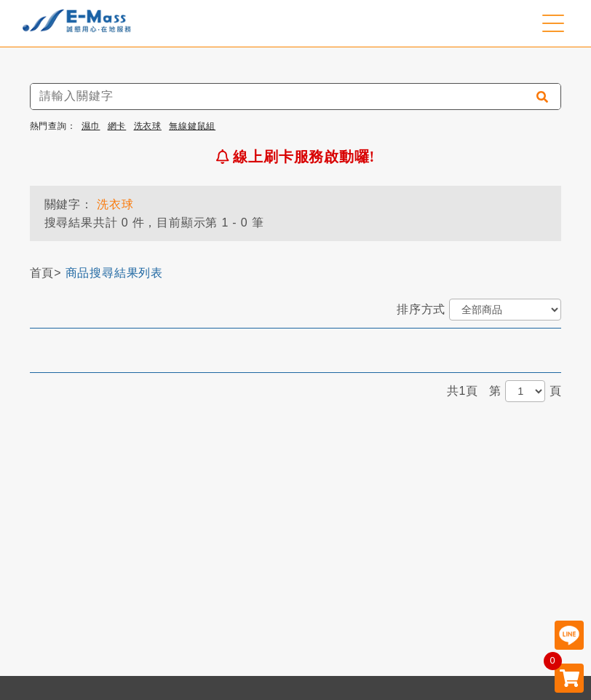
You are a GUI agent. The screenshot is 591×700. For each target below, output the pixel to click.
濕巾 (91, 126)
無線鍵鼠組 (192, 126)
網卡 (117, 126)
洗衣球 (148, 126)
